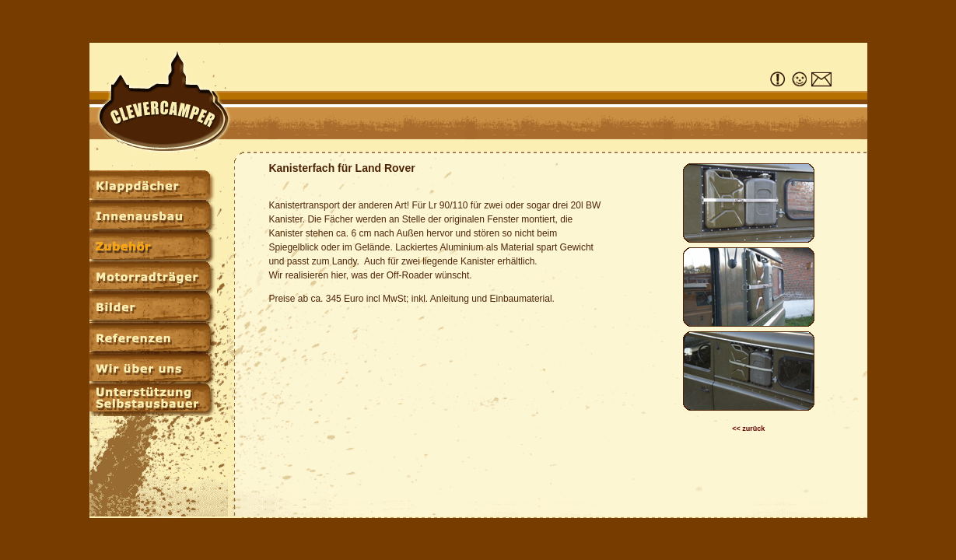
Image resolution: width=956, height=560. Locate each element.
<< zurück (748, 429)
